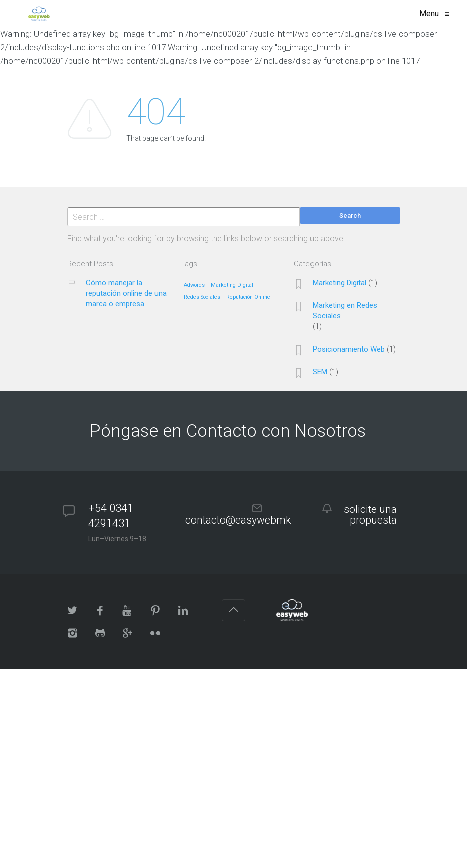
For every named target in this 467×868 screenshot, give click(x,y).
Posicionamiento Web (349, 349)
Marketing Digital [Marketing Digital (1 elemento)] (232, 285)
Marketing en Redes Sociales (345, 311)
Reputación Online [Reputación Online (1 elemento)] (248, 297)
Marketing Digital (339, 283)
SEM (320, 372)
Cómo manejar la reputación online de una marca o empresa (126, 293)
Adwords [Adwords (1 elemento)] (194, 285)
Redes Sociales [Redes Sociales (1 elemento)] (202, 297)
